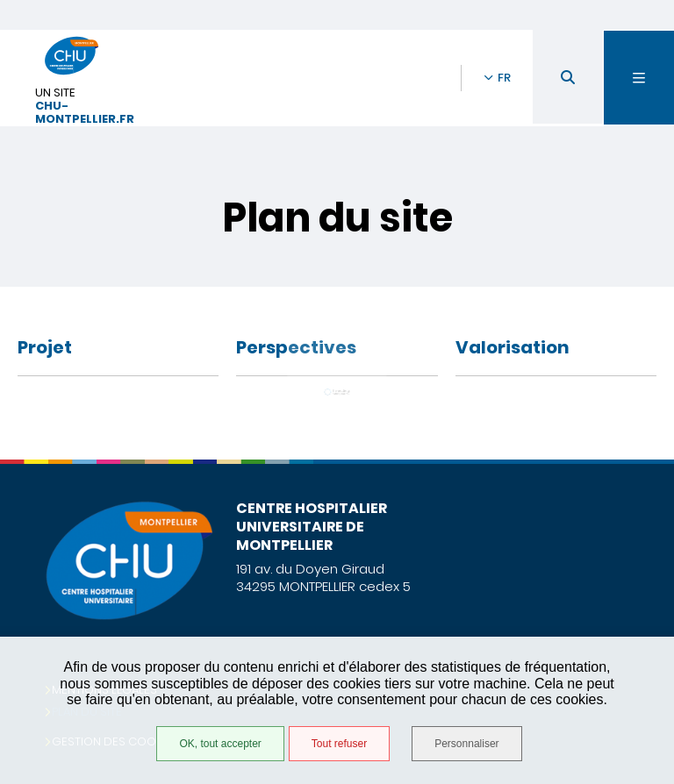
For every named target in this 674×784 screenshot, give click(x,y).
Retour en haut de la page (630, 460)
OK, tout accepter (220, 744)
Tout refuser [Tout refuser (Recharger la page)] (339, 744)
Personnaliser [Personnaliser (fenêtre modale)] (466, 744)
